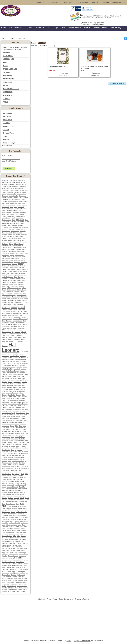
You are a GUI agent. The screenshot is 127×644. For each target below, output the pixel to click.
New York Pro (6, 437)
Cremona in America (22, 269)
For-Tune (9, 321)
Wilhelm (4, 580)
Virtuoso (20, 564)
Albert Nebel (22, 187)
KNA (23, 395)
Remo (22, 479)
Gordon (11, 337)
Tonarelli (19, 543)
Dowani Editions (7, 282)
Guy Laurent (10, 341)
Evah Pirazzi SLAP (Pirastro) (17, 306)
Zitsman (4, 591)
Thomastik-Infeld (7, 541)
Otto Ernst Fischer (16, 444)
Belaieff (15, 225)
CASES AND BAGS (10, 69)
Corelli (4, 269)
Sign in (106, 2)
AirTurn (9, 187)
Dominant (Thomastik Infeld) (17, 279)
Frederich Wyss (20, 323)
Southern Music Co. (21, 512)
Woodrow (11, 588)
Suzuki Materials (14, 534)
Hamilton (10, 354)
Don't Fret (24, 280)
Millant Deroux (10, 420)
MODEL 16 (21, 422)
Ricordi (17, 481)
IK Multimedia (21, 373)
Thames (23, 536)
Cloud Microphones (7, 262)
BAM (14, 220)
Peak (10, 452)
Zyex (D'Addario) (21, 591)
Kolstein (4, 397)
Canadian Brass (7, 248)
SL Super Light (6, 510)
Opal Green (21, 442)
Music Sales (14, 429)
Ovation (25, 444)
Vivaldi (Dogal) (14, 573)
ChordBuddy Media (7, 260)
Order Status (55, 2)
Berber (23, 229)
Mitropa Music (13, 422)
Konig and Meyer (9, 143)
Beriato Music (6, 231)
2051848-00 (13, 180)
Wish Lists (68, 2)
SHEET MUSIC (8, 92)
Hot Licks (19, 367)
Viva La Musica (21, 571)
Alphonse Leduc (11, 194)
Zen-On (25, 590)
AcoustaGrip (11, 184)
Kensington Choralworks (9, 391)
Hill (15, 363)
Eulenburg (11, 300)
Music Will (11, 431)
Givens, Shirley (6, 332)
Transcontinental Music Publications (12, 547)
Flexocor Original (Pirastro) (20, 319)
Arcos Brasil (5, 207)
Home (3, 38)
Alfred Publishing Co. (8, 188)
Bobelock (5, 235)
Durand (4, 286)
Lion (23, 405)
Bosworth (5, 240)
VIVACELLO (5, 573)
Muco (20, 426)
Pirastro (6, 140)
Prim (24, 472)
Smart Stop (15, 510)
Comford (14, 264)
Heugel (4, 363)
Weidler (4, 578)
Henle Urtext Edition (20, 360)
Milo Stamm (19, 420)
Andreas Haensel (13, 201)
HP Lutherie (17, 369)
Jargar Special (20, 380)
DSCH (15, 284)
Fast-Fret (20, 312)
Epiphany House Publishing (15, 299)
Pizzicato (21, 465)
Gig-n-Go (21, 330)
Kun (13, 398)
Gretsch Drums (22, 337)
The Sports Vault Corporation (18, 538)
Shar (17, 504)
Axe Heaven (19, 218)
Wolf (25, 584)
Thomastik (23, 540)
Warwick (15, 577)
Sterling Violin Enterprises (14, 525)
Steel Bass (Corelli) (14, 523)
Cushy (8, 273)
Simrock (14, 508)
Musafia (12, 428)
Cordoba (21, 268)
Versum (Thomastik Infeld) (15, 560)
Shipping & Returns (82, 599)
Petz (9, 461)
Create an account (119, 2)
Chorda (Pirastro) (20, 258)
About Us (42, 599)
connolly (6, 130)
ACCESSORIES (8, 59)
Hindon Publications (22, 363)
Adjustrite (19, 184)
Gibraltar (10, 330)
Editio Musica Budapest (14, 288)
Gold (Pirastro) (11, 336)
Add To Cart (63, 76)
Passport (14, 450)
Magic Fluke (9, 409)
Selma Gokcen (10, 504)
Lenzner (4, 404)
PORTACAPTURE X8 (12, 468)
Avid (13, 218)
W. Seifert (14, 575)
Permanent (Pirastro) (18, 455)
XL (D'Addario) (23, 588)
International (5, 378)
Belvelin (9, 229)
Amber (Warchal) (7, 198)
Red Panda (16, 479)
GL (13, 332)
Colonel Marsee (6, 264)
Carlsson (19, 249)
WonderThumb (12, 586)
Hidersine (10, 363)
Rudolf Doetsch (23, 489)
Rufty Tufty (5, 490)
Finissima (15, 315)
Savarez (10, 496)
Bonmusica (12, 235)
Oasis (11, 441)
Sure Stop (19, 532)
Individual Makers (19, 374)
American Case (17, 198)
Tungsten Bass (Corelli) (9, 548)
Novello (8, 439)
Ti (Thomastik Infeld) (18, 541)
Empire (4, 299)
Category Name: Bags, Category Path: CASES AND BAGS (15, 48)
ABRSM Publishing (15, 182)
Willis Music (5, 584)
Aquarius (24, 205)
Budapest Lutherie (18, 246)
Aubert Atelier (11, 216)
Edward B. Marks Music (9, 295)
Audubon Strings (20, 216)
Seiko (4, 504)
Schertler (4, 498)
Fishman (4, 317)
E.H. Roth (15, 286)
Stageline (16, 521)
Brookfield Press (7, 246)
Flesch (10, 317)
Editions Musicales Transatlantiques (12, 293)
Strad (23, 525)
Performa (8, 455)
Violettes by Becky (11, 564)
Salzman (16, 492)
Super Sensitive (11, 532)
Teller (18, 536)
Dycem (9, 286)
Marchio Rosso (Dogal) (9, 413)
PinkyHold (22, 463)
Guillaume (17, 339)
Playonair (14, 466)
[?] (24, 176)
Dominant (5, 279)
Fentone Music (18, 313)
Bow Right (9, 242)
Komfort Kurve (12, 397)
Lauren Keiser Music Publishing (16, 400)
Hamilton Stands (18, 354)
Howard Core (8, 126)
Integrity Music (16, 376)
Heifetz (10, 358)
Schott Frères (12, 500)
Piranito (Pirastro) (7, 465)
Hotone (25, 367)
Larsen (4, 400)
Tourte (20, 545)
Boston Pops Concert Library (17, 238)
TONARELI (12, 543)
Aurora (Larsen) (6, 218)
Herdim (13, 361)
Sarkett (22, 494)
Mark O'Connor (11, 415)
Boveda (19, 240)
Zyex (13, 591)
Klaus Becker (11, 395)
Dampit (11, 275)
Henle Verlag (6, 361)
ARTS (5, 62)
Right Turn (11, 483)
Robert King (18, 483)
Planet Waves (6, 466)
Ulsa (14, 550)
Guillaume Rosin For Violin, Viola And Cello (94, 67)
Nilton (12, 437)
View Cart (96, 2)
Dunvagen (21, 284)
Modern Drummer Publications (11, 424)
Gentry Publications (18, 328)
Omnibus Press (13, 442)
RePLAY (4, 481)
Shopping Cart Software (82, 641)
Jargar (4, 380)
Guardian (5, 339)
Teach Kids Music (7, 536)
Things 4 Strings (14, 540)
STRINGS (6, 99)
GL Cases (17, 332)
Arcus (12, 207)
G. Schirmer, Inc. (15, 326)
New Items (7, 53)
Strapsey (11, 527)
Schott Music (21, 500)
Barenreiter (21, 222)
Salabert (4, 492)
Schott (22, 498)
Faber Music (21, 310)
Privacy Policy (52, 599)
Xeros (17, 588)
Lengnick (25, 402)
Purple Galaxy (16, 474)
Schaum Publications (19, 496)
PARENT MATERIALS (11, 89)
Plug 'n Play (21, 466)
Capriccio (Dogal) (17, 248)
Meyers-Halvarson (15, 418)
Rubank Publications (11, 489)
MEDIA (5, 86)
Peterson (5, 461)
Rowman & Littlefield (12, 487)
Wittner (21, 584)
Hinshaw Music (6, 365)
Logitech (4, 407)
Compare (65, 73)
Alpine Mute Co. (13, 196)
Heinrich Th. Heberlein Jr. (21, 358)
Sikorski (9, 508)
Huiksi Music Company (13, 371)
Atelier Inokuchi (20, 214)
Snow (13, 512)
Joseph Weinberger (16, 384)
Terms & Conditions (66, 599)
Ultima (18, 550)
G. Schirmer (21, 324)
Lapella (23, 398)
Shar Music (7, 117)
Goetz (4, 336)
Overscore (5, 446)
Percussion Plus (13, 454)
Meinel (18, 417)
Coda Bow (17, 262)
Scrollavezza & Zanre (11, 502)
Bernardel (23, 231)
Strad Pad (5, 527)
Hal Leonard (7, 113)
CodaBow (24, 262)
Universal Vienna (13, 556)
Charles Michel (14, 253)
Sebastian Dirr (23, 502)
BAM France (20, 220)
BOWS (5, 66)
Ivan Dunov (13, 378)
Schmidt (17, 498)
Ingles (26, 374)
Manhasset (23, 411)
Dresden (20, 282)
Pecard (15, 452)
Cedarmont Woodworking (9, 251)
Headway (5, 358)
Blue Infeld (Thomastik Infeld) (14, 233)
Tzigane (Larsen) (7, 550)
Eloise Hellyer (16, 297)
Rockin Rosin (11, 485)
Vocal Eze (22, 573)
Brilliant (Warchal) (19, 244)
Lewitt (7, 405)
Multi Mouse (5, 428)
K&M (24, 386)
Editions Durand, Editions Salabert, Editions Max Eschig (14, 291)
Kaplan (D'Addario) (13, 387)
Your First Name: (8, 155)
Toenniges (5, 543)
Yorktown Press (12, 590)
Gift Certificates (82, 2)
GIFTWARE (7, 72)
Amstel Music (16, 199)
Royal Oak (22, 487)
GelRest (9, 328)
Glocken (25, 334)
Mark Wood (20, 415)
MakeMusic (15, 411)
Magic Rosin (17, 409)
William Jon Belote (21, 582)
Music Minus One (21, 428)
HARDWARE (7, 76)
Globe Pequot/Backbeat (14, 334)
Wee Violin (21, 577)
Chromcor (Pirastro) (20, 260)
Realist (14, 476)
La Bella (17, 398)
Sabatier (12, 490)
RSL (3, 489)
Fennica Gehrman (7, 313)
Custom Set (15, 273)
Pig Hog (16, 463)
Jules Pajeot (18, 386)
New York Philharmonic (19, 435)
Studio (19, 530)
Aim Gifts (6, 123)
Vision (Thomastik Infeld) (15, 566)
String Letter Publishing (13, 528)
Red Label (16, 478)
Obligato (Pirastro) (19, 441)
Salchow (10, 492)
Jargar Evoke (11, 380)
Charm (21, 253)
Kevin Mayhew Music (12, 393)
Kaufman (23, 389)
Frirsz (4, 324)
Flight (4, 321)
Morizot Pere (6, 426)
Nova (4, 439)
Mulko (25, 426)
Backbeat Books (7, 220)
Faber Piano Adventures (9, 312)
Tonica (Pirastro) (7, 545)
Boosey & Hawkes (21, 235)
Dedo (16, 277)
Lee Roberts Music (16, 402)
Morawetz (23, 424)
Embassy (24, 297)
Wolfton (4, 586)
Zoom (9, 591)
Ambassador (23, 196)
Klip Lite (19, 395)
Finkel (21, 315)
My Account (41, 2)
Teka (14, 536)
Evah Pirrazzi (6, 308)
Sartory (4, 496)
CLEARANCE (8, 56)
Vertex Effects (20, 562)
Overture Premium (14, 446)
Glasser (4, 334)
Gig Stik (16, 330)
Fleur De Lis (16, 317)
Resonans (11, 481)
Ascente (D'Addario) (12, 211)
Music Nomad (6, 429)
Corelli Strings (11, 269)
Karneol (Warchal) (14, 389)
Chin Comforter (9, 258)
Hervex (24, 361)
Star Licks (5, 523)
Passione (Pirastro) (16, 448)
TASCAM (22, 534)
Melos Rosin (5, 418)
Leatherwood (6, 402)
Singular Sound (22, 508)
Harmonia (23, 356)
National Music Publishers (13, 433)
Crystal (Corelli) (17, 271)
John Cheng (17, 382)
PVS (23, 474)
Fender (25, 312)
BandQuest (13, 222)
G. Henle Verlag (8, 133)
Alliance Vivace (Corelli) (17, 190)
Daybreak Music (18, 275)
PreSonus (12, 472)
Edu (24, 293)
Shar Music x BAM (14, 506)
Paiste (8, 448)
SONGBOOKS (8, 95)
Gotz (15, 337)
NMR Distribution (20, 437)
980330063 (5, 182)
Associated (16, 212)
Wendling (10, 578)
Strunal (9, 530)
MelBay (23, 417)
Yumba (20, 590)
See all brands (7, 146)
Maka (9, 411)
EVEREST (14, 308)
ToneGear (25, 543)
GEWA (5, 136)
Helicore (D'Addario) (8, 360)
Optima (8, 444)
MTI (16, 426)
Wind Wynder (14, 584)
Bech (10, 225)
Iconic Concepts (11, 373)
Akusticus (15, 187)
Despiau (21, 277)
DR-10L (14, 282)
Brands (12, 38)
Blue (3, 233)
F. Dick (15, 310)
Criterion (4, 271)
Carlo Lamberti (11, 249)
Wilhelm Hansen (12, 580)
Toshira (14, 545)
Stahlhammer (24, 521)
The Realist (5, 538)
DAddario (5, 275)
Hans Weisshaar (14, 356)
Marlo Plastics (11, 417)
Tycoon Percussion (22, 548)
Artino (4, 211)
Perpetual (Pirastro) (8, 457)
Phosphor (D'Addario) (18, 461)
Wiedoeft (24, 578)
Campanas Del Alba (57, 66)
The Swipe (5, 540)
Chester (12, 255)
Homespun (15, 365)
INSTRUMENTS (8, 79)
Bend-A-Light (16, 229)
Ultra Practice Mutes (12, 552)
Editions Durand (11, 290)
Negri (22, 433)
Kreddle (8, 398)
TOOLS (5, 102)
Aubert (4, 216)
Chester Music (19, 255)
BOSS (4, 236)
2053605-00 (21, 180)
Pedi (19, 452)
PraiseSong (13, 470)
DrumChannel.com (7, 284)
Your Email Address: (9, 161)
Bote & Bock (12, 240)
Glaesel (23, 332)
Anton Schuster (11, 205)
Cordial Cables (13, 268)
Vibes (4, 564)
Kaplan (4, 387)
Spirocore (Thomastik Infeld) (10, 517)
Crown (10, 271)
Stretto (17, 527)
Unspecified (7, 120)
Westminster (17, 578)
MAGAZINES (7, 82)
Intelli (23, 376)
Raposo (9, 476)
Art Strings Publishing (21, 209)
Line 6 (19, 405)
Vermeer (4, 560)
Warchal (9, 577)
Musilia (17, 431)
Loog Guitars (12, 407)
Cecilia (24, 249)
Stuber (14, 530)
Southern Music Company (9, 514)
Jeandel (10, 382)
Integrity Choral (6, 376)
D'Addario (22, 273)
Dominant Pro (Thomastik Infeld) (11, 280)
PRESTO (19, 472)
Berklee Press (15, 231)
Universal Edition (13, 554)
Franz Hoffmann (17, 321)
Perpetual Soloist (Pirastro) (16, 459)
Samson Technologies (13, 494)
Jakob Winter (21, 378)
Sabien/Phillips (19, 490)
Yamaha (4, 590)
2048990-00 (5, 180)
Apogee (18, 205)
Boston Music (10, 236)
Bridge (11, 244)
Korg (3, 398)
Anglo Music (13, 203)
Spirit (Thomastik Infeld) (20, 516)
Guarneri (11, 339)
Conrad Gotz (6, 266)
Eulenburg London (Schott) (15, 302)
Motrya (12, 426)
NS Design (15, 439)
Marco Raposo (20, 413)
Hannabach (5, 356)
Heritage (18, 361)
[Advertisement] (63, 619)
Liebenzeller (13, 405)
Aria (15, 207)
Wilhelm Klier (11, 582)
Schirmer (11, 498)
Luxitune (19, 407)
